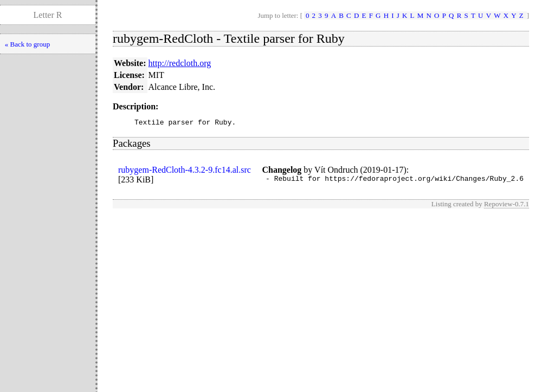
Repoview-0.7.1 (506, 207)
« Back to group (27, 44)
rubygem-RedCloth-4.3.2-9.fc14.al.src (185, 171)
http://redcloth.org (180, 63)
